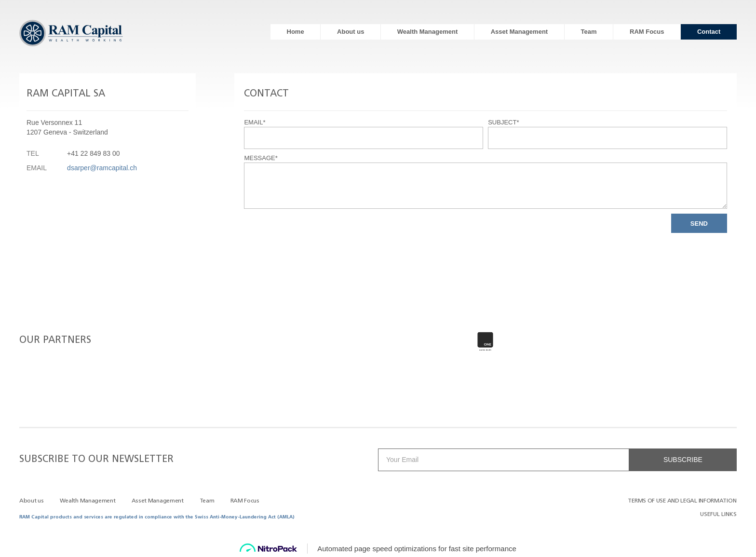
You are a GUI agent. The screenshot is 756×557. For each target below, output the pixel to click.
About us (351, 32)
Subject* (503, 122)
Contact (709, 32)
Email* (255, 122)
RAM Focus (647, 32)
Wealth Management (427, 32)
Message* (261, 158)
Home (296, 32)
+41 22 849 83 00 (93, 153)
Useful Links (718, 515)
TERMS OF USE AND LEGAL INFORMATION (682, 501)
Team (589, 32)
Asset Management (519, 32)
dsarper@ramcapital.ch (102, 168)
